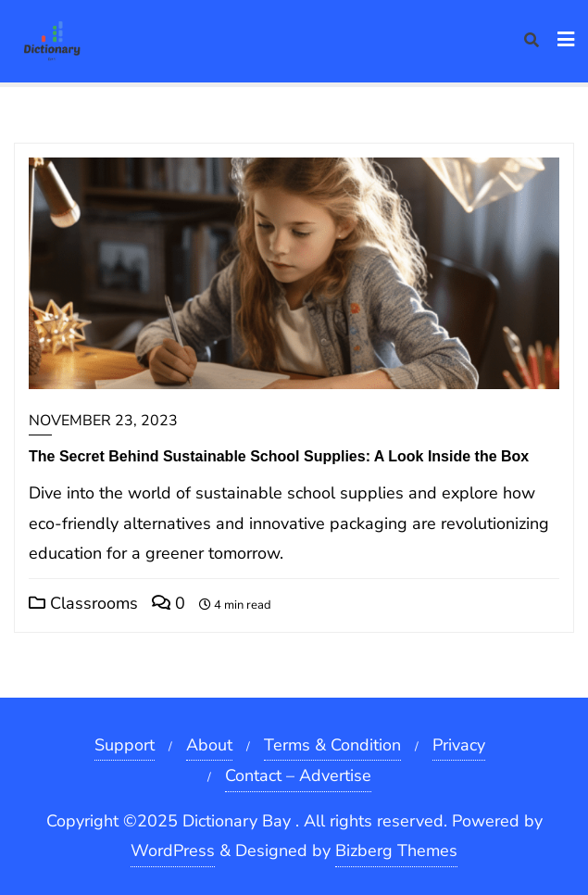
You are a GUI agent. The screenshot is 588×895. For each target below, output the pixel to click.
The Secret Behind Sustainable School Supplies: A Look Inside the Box (279, 456)
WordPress (173, 851)
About (209, 745)
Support (125, 745)
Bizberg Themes (396, 851)
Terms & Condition (332, 745)
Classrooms (83, 603)
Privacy (459, 745)
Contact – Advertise (298, 775)
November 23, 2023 (103, 421)
